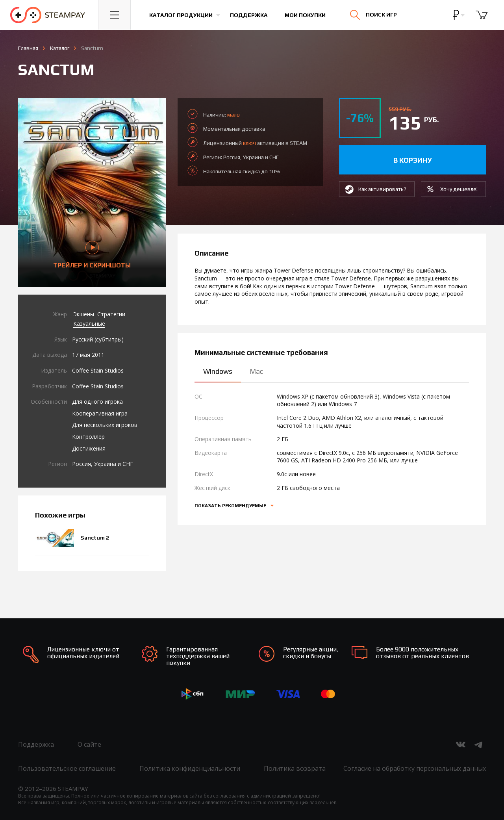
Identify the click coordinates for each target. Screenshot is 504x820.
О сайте (89, 744)
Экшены (84, 314)
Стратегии (111, 314)
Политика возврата (295, 768)
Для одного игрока (97, 402)
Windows (218, 371)
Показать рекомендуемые (231, 506)
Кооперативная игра (100, 413)
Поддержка (249, 15)
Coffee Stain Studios (98, 370)
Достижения (89, 448)
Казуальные (89, 324)
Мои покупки (306, 15)
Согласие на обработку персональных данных (415, 768)
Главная (28, 48)
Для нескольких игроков (105, 425)
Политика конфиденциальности (190, 768)
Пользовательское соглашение (67, 768)
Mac (256, 371)
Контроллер (88, 437)
